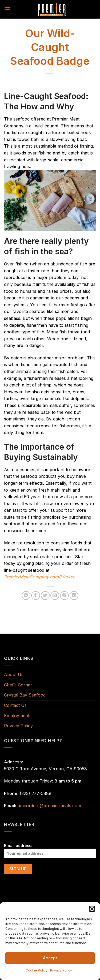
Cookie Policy (37, 970)
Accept (50, 958)
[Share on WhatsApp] (26, 596)
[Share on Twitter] (45, 596)
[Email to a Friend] (55, 596)
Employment (17, 716)
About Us (14, 674)
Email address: (50, 851)
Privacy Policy (61, 970)
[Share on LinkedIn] (74, 596)
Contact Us (15, 705)
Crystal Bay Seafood (25, 695)
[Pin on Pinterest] (64, 596)
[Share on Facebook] (36, 596)
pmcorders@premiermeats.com (49, 806)
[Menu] (7, 9)
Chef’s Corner (18, 685)
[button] (92, 909)
